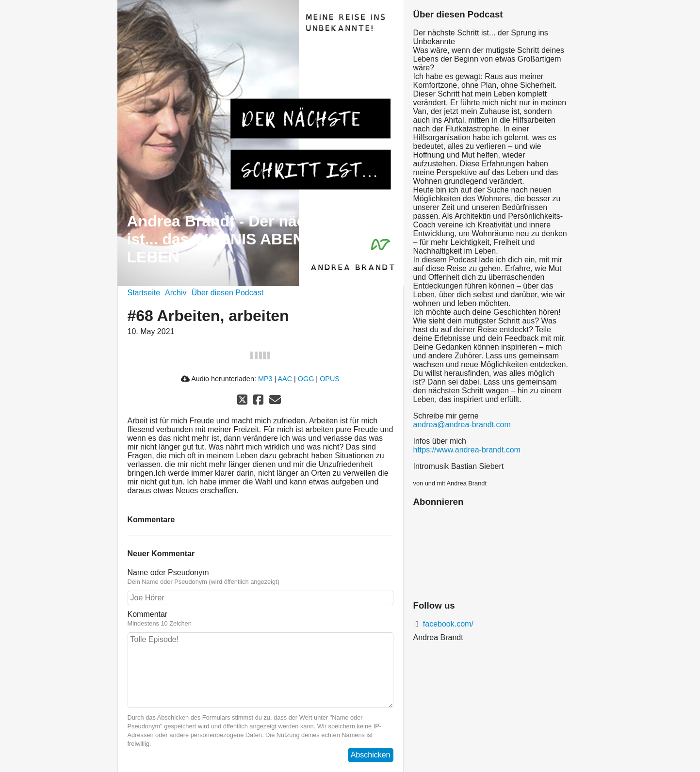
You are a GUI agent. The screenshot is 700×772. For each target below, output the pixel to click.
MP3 (265, 379)
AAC (285, 379)
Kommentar (260, 619)
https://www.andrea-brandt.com (467, 450)
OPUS (330, 379)
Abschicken (371, 755)
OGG (306, 379)
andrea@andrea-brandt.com (462, 425)
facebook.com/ (447, 624)
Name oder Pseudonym (260, 577)
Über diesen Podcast (228, 293)
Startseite (144, 293)
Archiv (176, 293)
